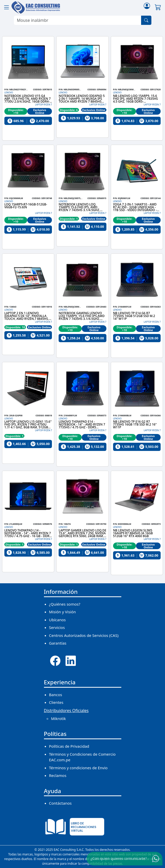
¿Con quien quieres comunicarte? (119, 858)
